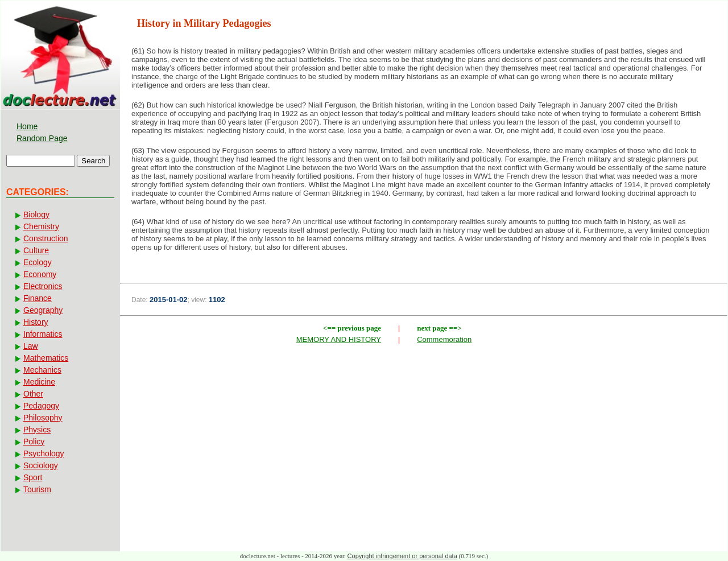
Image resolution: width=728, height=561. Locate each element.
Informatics (43, 334)
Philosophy (43, 418)
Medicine (39, 382)
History (36, 322)
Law (31, 346)
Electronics (43, 286)
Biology (36, 214)
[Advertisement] (424, 431)
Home (27, 126)
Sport (33, 477)
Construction (46, 238)
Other (33, 394)
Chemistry (41, 226)
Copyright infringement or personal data (402, 556)
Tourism (37, 489)
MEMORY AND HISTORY (339, 339)
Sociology (41, 465)
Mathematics (46, 358)
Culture (36, 250)
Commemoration (444, 339)
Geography (43, 310)
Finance (38, 298)
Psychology (44, 453)
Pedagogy (41, 406)
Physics (37, 430)
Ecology (38, 262)
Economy (40, 274)
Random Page (42, 138)
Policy (34, 442)
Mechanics (42, 370)
